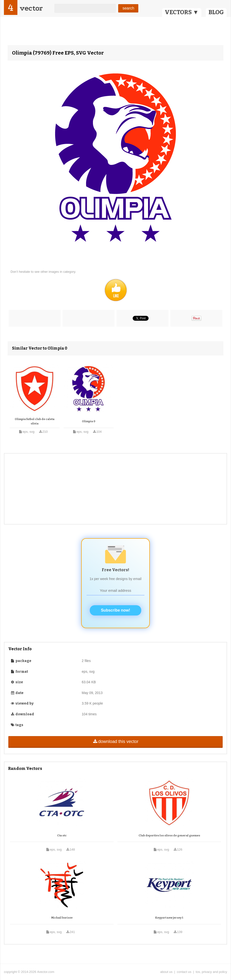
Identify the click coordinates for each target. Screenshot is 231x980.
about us (166, 972)
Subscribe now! (115, 610)
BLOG (216, 12)
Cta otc (62, 836)
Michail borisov (62, 918)
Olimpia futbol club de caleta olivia (35, 421)
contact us (184, 972)
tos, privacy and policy (211, 972)
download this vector (115, 741)
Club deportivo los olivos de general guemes (169, 836)
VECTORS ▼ (182, 12)
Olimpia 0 (89, 421)
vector (31, 8)
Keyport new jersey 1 (169, 918)
